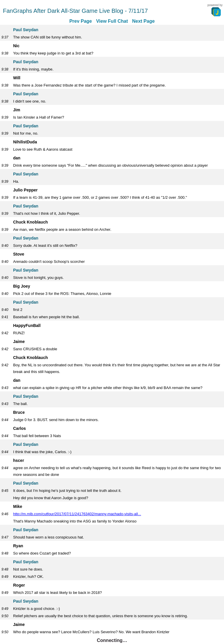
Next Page (143, 21)
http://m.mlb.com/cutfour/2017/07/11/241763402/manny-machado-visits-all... (77, 514)
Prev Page (81, 21)
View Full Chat (112, 21)
